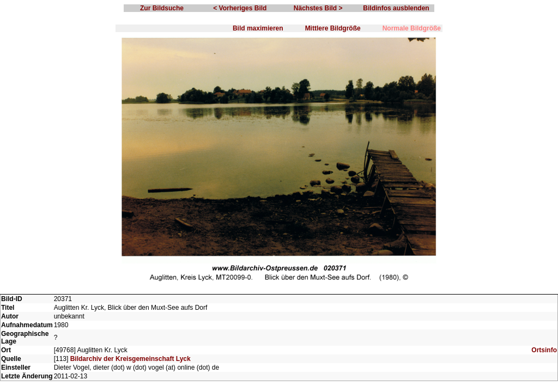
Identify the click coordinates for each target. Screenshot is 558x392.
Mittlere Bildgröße (333, 28)
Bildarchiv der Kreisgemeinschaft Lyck (131, 359)
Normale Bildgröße (412, 28)
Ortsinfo (544, 350)
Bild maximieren (258, 28)
